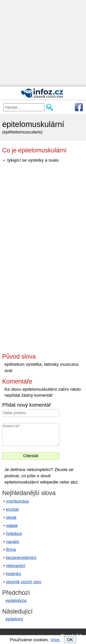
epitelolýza (16, 600)
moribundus (17, 501)
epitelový (14, 619)
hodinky (14, 574)
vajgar (12, 525)
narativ (13, 542)
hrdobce (14, 534)
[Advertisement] (43, 43)
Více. (55, 640)
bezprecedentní (21, 558)
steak (11, 517)
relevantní (16, 566)
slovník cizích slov (24, 582)
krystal (12, 509)
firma (11, 549)
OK (70, 640)
